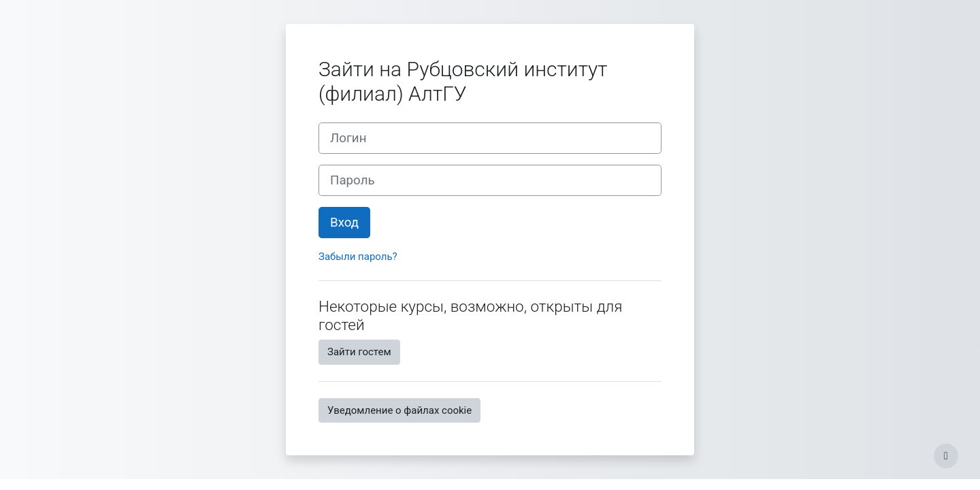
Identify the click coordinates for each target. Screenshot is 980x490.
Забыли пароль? (358, 257)
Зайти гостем (359, 352)
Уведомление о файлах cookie (399, 410)
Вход (344, 223)
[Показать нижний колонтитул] (946, 456)
